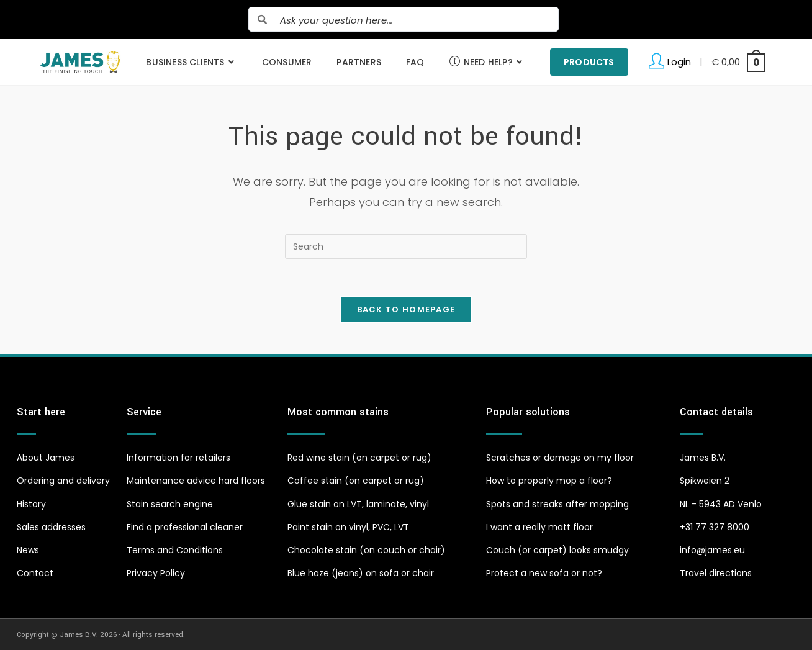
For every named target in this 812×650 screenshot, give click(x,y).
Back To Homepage (406, 309)
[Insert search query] (406, 246)
